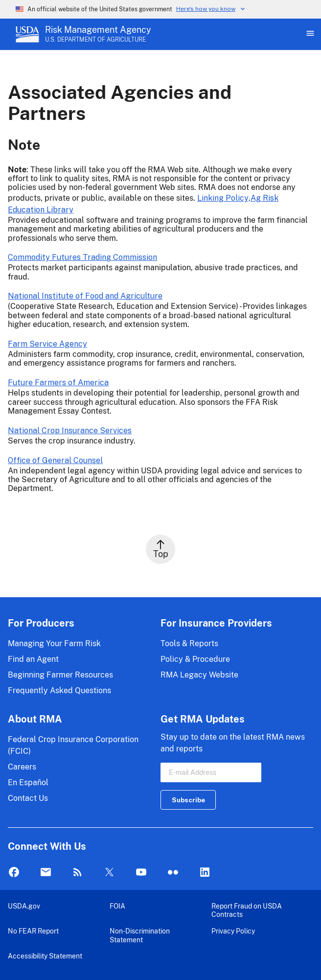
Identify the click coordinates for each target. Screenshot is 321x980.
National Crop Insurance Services (70, 431)
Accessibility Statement (45, 956)
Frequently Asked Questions (59, 690)
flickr (173, 873)
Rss (78, 873)
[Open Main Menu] (309, 34)
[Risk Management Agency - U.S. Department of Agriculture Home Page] (98, 34)
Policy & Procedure (195, 659)
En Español (28, 782)
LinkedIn (205, 873)
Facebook (14, 873)
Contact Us (28, 798)
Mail (46, 873)
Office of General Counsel (55, 460)
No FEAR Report (33, 931)
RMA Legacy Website (199, 675)
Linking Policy (223, 198)
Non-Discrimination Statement (140, 935)
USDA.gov (24, 906)
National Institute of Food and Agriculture (85, 296)
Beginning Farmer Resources (60, 675)
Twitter (109, 873)
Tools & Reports (189, 643)
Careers (22, 767)
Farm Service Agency (47, 344)
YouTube (141, 873)
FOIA (117, 906)
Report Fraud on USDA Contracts (247, 910)
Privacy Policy (233, 931)
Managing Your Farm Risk (54, 643)
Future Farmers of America (58, 383)
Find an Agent (33, 659)
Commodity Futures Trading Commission (82, 257)
